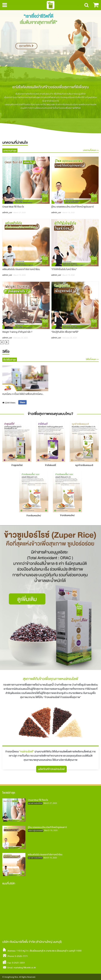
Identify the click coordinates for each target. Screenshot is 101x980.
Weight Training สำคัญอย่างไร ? (17, 332)
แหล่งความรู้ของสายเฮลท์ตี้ (36, 831)
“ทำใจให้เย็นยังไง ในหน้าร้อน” (64, 269)
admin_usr (7, 212)
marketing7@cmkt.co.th (25, 968)
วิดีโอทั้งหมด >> (92, 359)
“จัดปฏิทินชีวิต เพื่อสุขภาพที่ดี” (65, 332)
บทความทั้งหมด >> (91, 150)
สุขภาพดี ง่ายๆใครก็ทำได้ (35, 803)
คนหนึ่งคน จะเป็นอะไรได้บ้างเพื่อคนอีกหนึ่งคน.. (23, 394)
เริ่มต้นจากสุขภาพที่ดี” (38, 22)
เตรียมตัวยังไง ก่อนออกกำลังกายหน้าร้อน (21, 269)
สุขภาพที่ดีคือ (26, 46)
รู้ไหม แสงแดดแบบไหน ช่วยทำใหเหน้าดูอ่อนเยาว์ (73, 207)
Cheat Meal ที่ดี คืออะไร (13, 207)
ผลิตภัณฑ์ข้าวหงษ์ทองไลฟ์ (51, 769)
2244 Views (9, 403)
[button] (2, 342)
